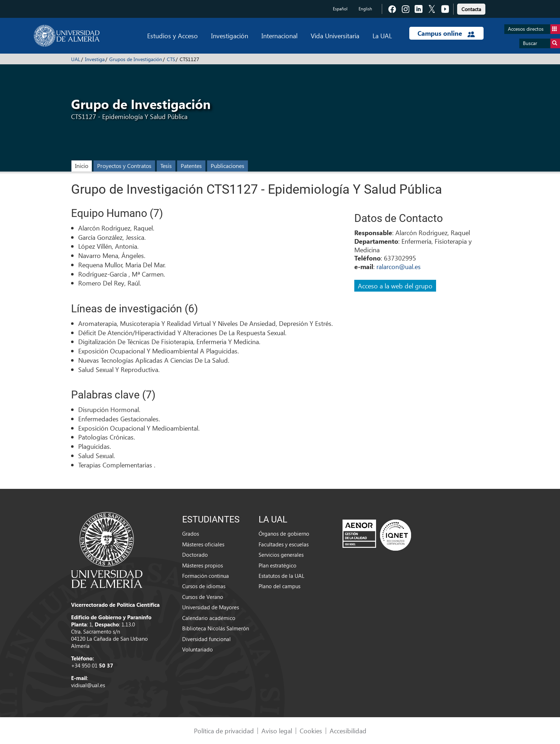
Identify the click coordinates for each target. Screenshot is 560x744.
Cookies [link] (311, 731)
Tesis (166, 166)
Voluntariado (197, 649)
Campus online (446, 33)
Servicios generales (281, 555)
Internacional (279, 36)
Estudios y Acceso (172, 36)
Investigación (230, 36)
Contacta (471, 9)
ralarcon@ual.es (399, 266)
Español (340, 9)
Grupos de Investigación (136, 59)
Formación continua (206, 576)
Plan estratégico (277, 565)
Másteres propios (202, 565)
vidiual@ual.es (88, 685)
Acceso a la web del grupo (395, 286)
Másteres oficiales (203, 544)
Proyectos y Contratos (124, 166)
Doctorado (195, 555)
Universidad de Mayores (211, 607)
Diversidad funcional (206, 639)
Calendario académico (209, 618)
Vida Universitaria (335, 36)
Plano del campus (279, 586)
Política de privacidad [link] (224, 731)
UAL (76, 59)
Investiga (95, 59)
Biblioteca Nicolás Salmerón (216, 628)
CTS (171, 59)
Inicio (82, 166)
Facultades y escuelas (284, 544)
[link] (471, 8)
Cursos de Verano (203, 597)
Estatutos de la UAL (281, 576)
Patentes (191, 166)
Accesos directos (534, 29)
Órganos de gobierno (284, 534)
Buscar (541, 43)
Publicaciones (227, 166)
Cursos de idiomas (204, 586)
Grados (191, 534)
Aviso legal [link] (277, 731)
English (365, 9)
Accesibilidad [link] (348, 731)
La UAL (382, 36)
